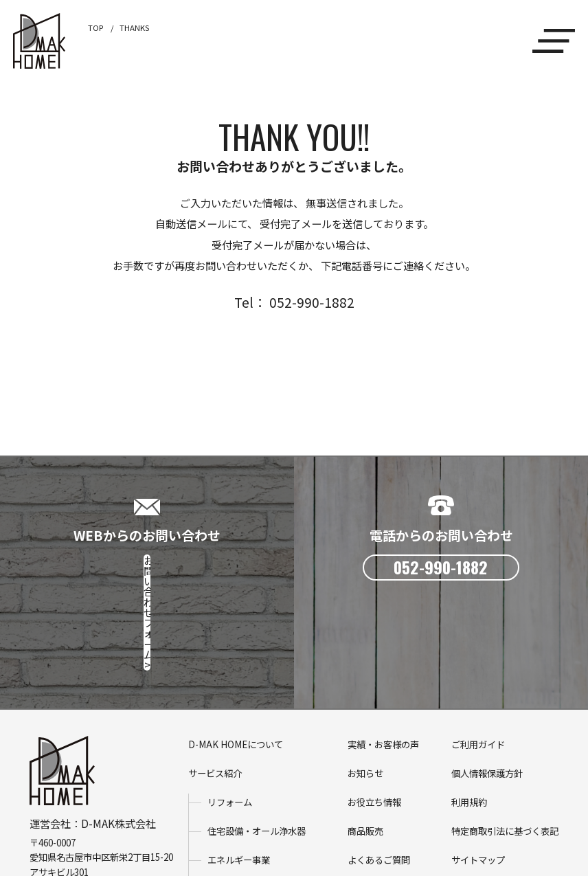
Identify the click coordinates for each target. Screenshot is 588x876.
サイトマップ (478, 770)
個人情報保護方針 (487, 683)
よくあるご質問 (379, 770)
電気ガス (225, 827)
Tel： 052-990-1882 (294, 302)
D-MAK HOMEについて (236, 654)
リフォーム (230, 712)
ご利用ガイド (478, 654)
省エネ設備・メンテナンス (261, 799)
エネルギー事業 (239, 770)
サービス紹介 (215, 683)
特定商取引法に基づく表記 (505, 741)
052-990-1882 (81, 797)
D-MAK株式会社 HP (76, 811)
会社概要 (365, 799)
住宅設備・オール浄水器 (257, 741)
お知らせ (365, 683)
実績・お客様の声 (383, 654)
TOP (96, 27)
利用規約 (469, 712)
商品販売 (365, 741)
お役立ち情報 (374, 712)
